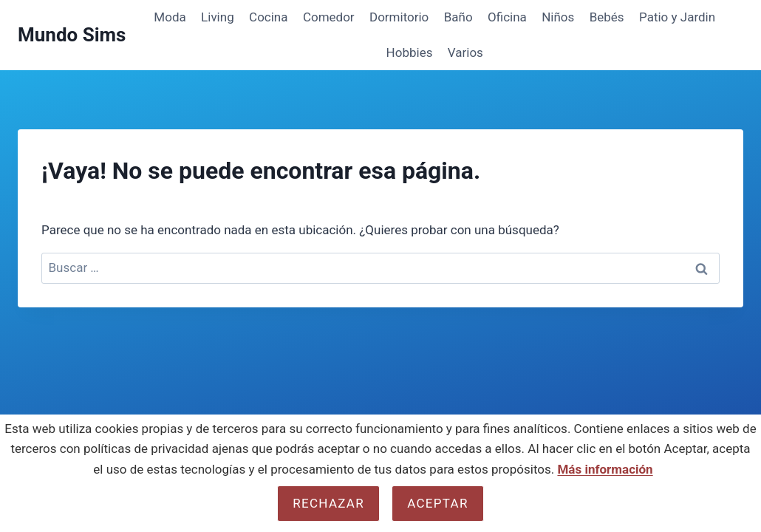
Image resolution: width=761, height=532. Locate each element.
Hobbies (410, 52)
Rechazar (328, 503)
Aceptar (437, 503)
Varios (465, 52)
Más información (605, 469)
